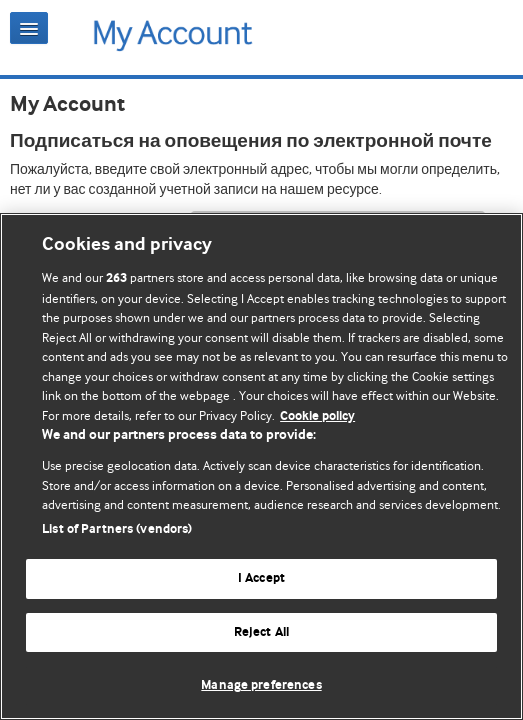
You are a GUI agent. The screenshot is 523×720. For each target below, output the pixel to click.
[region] (261, 466)
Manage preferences (261, 685)
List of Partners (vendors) (117, 529)
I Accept (261, 578)
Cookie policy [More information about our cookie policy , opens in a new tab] (317, 416)
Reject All (261, 632)
